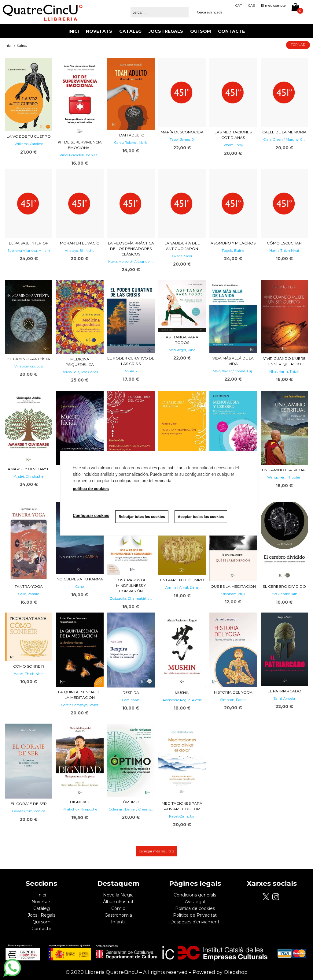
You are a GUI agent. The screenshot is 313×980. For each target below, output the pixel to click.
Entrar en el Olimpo (182, 580)
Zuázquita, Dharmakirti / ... (131, 598)
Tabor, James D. (182, 140)
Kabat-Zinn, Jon (182, 816)
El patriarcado (284, 691)
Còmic (118, 908)
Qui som (201, 31)
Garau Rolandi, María (131, 143)
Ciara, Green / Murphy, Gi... (284, 140)
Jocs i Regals (166, 31)
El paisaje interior (29, 243)
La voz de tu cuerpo (29, 136)
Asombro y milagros (233, 243)
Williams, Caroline (29, 144)
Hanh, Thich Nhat (284, 251)
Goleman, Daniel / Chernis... (131, 809)
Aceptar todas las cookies (201, 517)
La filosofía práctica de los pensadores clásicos (131, 249)
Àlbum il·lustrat (118, 902)
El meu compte (273, 6)
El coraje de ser (29, 804)
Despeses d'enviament (195, 922)
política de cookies (91, 489)
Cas (252, 6)
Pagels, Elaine (233, 251)
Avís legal (195, 902)
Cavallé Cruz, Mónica (29, 811)
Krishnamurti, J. (233, 594)
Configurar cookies (91, 516)
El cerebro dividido (284, 586)
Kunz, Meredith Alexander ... (131, 262)
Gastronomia (118, 915)
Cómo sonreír (29, 666)
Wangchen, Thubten (284, 477)
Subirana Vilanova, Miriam (29, 251)
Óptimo (131, 802)
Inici (74, 31)
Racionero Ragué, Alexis (182, 700)
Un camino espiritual (284, 470)
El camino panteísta (29, 359)
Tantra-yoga (29, 586)
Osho (80, 587)
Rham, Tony (233, 145)
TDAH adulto (131, 135)
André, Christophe (29, 476)
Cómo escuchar (284, 243)
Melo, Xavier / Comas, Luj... (233, 371)
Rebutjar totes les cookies (142, 517)
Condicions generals (195, 895)
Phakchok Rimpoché (80, 809)
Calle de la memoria (284, 132)
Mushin (182, 693)
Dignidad (80, 802)
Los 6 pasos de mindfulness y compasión (131, 585)
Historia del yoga (233, 692)
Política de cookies (195, 908)
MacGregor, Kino (182, 350)
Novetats (99, 31)
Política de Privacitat (195, 915)
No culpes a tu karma (80, 579)
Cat (239, 6)
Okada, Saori (182, 256)
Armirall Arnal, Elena (182, 587)
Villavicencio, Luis (29, 366)
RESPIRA (131, 693)
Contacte (231, 31)
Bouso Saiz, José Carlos (80, 372)
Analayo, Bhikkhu (80, 251)
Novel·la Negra (118, 895)
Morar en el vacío (80, 243)
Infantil (118, 922)
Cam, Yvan (131, 700)
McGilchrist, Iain (284, 594)
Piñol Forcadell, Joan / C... (80, 155)
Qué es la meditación (233, 586)
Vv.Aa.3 (131, 371)
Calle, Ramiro (29, 594)
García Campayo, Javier (80, 705)
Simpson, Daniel (233, 700)
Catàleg (130, 31)
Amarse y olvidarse (29, 469)
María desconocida (182, 132)
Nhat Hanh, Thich (284, 371)
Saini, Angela (284, 699)
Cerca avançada (210, 12)
